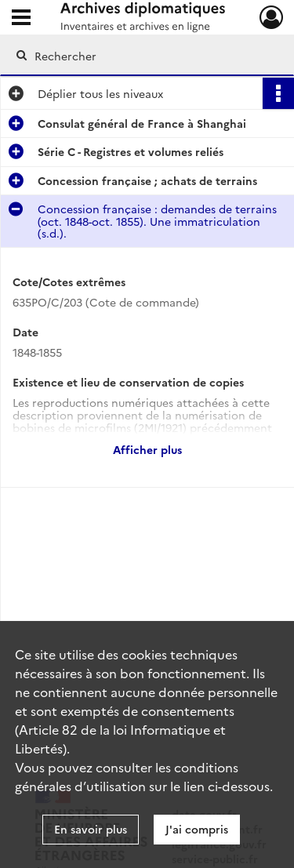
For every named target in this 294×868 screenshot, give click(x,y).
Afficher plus (147, 449)
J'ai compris (197, 829)
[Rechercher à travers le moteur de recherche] (145, 56)
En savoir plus (91, 829)
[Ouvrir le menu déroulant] (21, 19)
